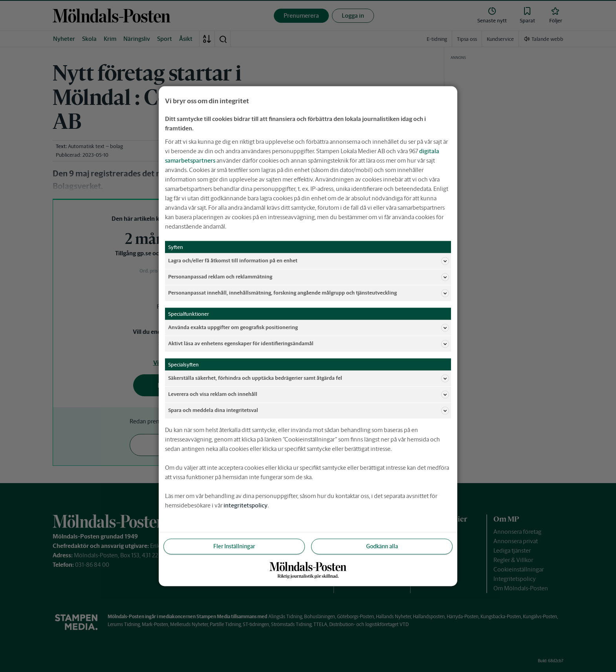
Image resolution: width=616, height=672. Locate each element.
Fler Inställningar (234, 546)
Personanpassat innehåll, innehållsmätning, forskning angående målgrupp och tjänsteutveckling (309, 293)
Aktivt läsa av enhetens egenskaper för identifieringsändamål (309, 344)
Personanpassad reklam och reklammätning (309, 277)
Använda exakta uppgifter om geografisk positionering (309, 328)
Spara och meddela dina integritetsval (309, 410)
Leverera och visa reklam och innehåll (309, 394)
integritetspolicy (246, 505)
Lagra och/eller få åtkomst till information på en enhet (309, 261)
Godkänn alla (382, 546)
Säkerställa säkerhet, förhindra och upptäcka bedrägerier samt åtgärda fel (309, 378)
